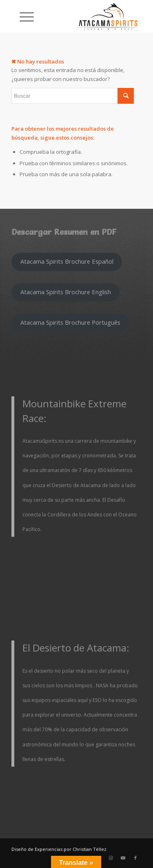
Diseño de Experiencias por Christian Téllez (59, 849)
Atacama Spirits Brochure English (66, 292)
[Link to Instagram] (111, 858)
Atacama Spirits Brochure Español (67, 261)
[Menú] (23, 16)
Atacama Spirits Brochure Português (70, 322)
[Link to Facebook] (135, 858)
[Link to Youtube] (123, 858)
